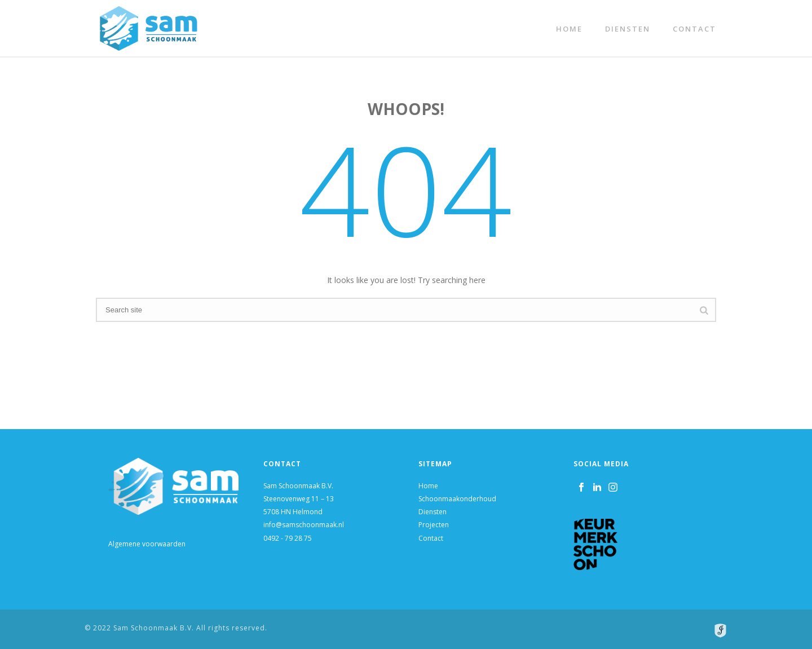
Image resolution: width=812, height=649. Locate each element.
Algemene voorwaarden (147, 544)
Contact (694, 29)
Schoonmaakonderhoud (457, 499)
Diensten (628, 29)
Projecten (434, 525)
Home (569, 29)
